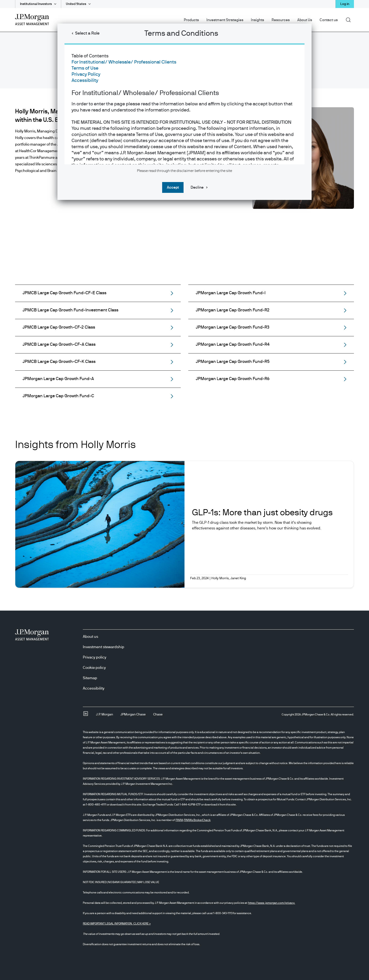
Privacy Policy (86, 74)
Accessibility (85, 80)
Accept (173, 187)
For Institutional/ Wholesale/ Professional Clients (124, 62)
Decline (197, 187)
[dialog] (184, 490)
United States (76, 4)
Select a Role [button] (87, 33)
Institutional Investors (36, 4)
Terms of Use (85, 68)
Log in (345, 4)
